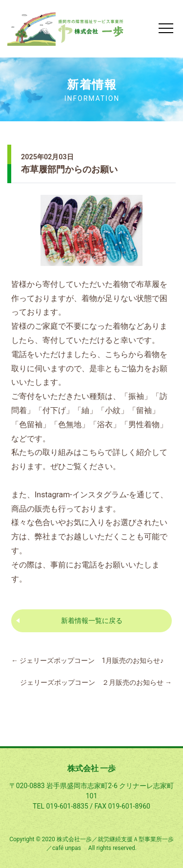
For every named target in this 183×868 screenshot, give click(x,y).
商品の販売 (31, 509)
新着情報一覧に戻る (92, 621)
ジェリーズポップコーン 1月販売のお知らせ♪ (87, 660)
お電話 (85, 565)
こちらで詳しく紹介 (117, 452)
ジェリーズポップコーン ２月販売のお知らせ (96, 682)
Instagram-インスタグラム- (82, 495)
